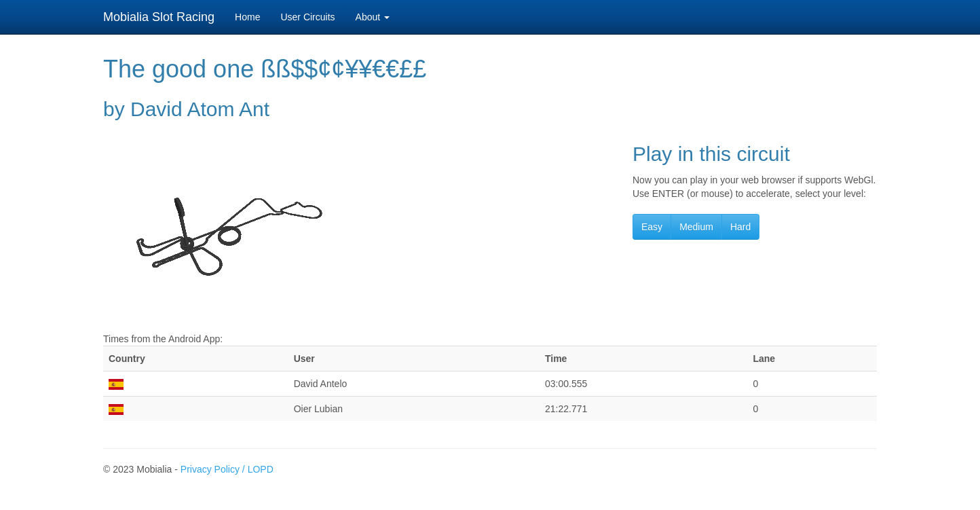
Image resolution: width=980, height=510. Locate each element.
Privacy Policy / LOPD (227, 469)
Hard (740, 227)
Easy (652, 227)
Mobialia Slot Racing (159, 17)
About (373, 17)
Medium (696, 227)
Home (247, 17)
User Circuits (307, 17)
